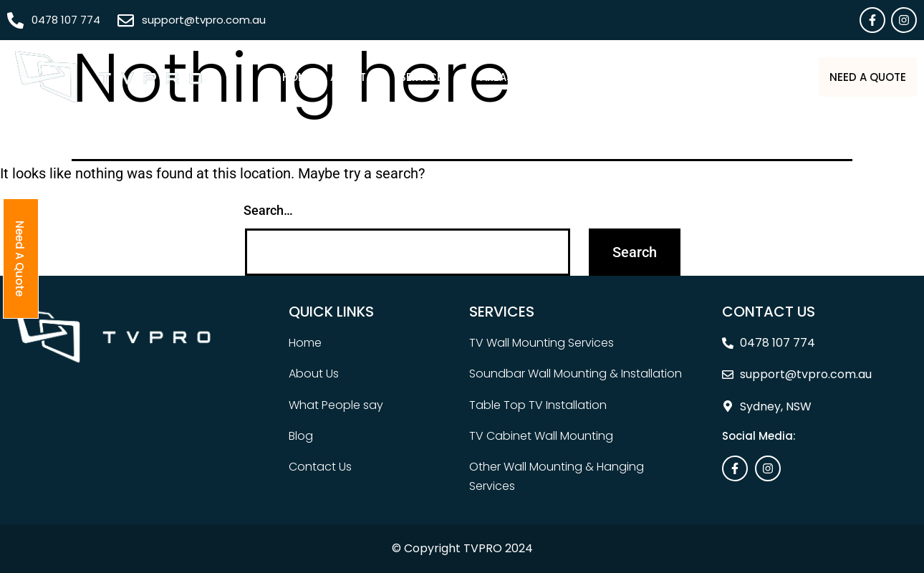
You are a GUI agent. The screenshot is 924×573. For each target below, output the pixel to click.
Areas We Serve (494, 77)
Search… (268, 210)
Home (262, 77)
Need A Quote (850, 77)
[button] (395, 77)
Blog (689, 77)
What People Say (609, 77)
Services (395, 77)
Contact (747, 77)
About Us (321, 77)
